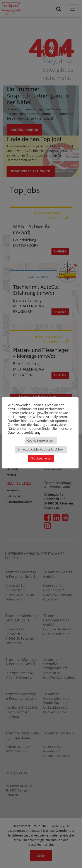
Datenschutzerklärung (24, 432)
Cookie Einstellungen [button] (41, 440)
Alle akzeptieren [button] (41, 458)
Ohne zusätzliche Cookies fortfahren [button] (41, 449)
